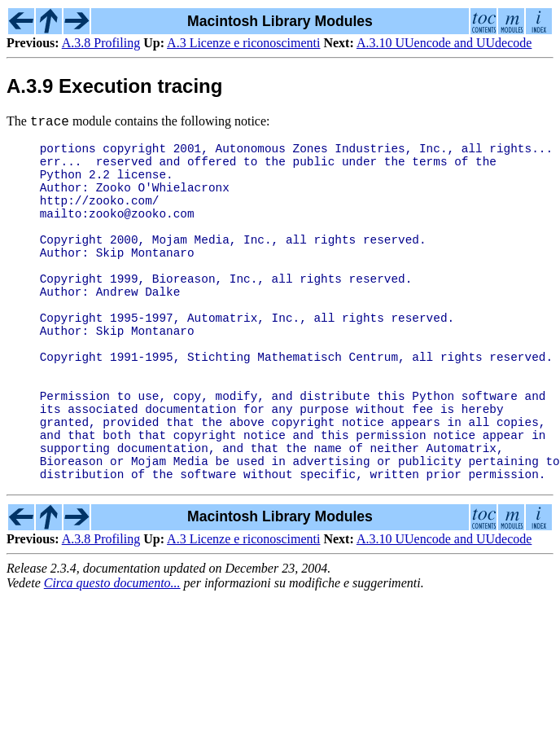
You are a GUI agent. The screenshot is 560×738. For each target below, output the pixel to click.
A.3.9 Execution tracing (114, 86)
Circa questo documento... (112, 649)
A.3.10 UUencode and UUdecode (444, 43)
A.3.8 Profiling (101, 43)
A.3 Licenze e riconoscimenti (243, 43)
